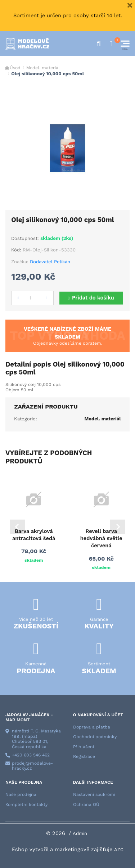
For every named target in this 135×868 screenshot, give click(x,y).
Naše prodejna (21, 794)
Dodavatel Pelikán (50, 262)
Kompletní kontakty (26, 805)
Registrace (84, 756)
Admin (80, 833)
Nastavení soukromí (94, 794)
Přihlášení (84, 747)
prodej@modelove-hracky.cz (32, 766)
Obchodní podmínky (95, 737)
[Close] (130, 5)
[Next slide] (118, 527)
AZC (119, 850)
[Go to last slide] (17, 527)
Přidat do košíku (93, 298)
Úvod (15, 68)
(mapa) (30, 736)
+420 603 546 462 (31, 755)
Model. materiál (43, 68)
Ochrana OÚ (86, 805)
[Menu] (125, 44)
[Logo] (27, 44)
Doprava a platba (92, 727)
